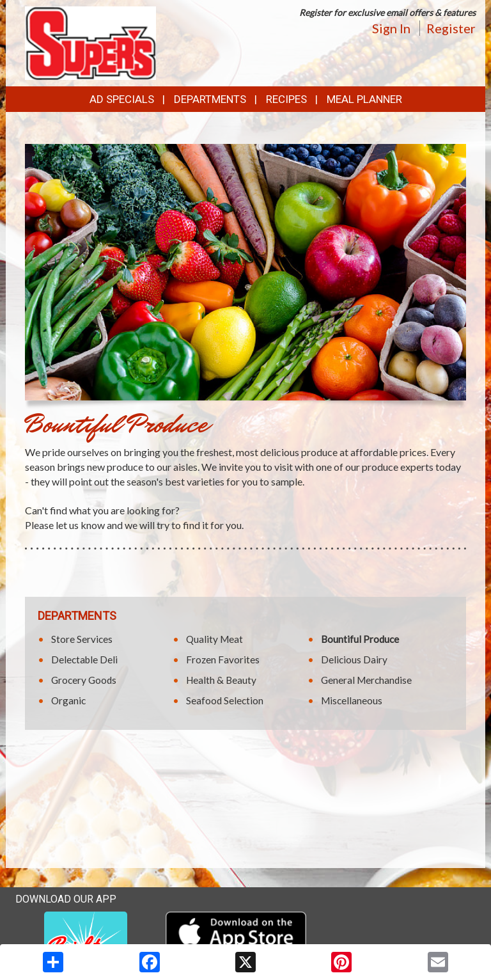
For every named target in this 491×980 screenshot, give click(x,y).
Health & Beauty (221, 680)
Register (451, 28)
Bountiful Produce (360, 639)
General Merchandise (366, 680)
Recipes (286, 99)
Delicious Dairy (354, 660)
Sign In (391, 28)
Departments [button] (210, 99)
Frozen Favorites (223, 660)
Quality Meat (214, 639)
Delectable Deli (84, 660)
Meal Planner (364, 99)
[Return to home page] (90, 42)
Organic (68, 700)
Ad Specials (122, 99)
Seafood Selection (225, 700)
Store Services (82, 639)
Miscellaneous (352, 700)
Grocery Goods (84, 680)
